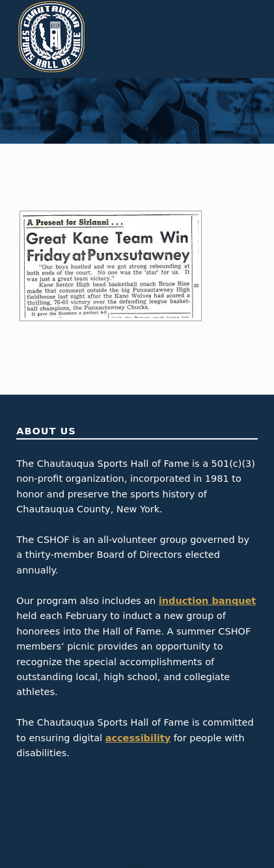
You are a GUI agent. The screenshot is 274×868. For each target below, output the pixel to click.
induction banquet (207, 601)
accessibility (138, 738)
